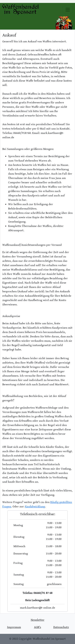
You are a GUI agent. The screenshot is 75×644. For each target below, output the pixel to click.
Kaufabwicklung (35, 507)
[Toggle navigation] (68, 10)
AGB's (37, 627)
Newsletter (38, 620)
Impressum (14, 627)
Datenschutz (61, 627)
